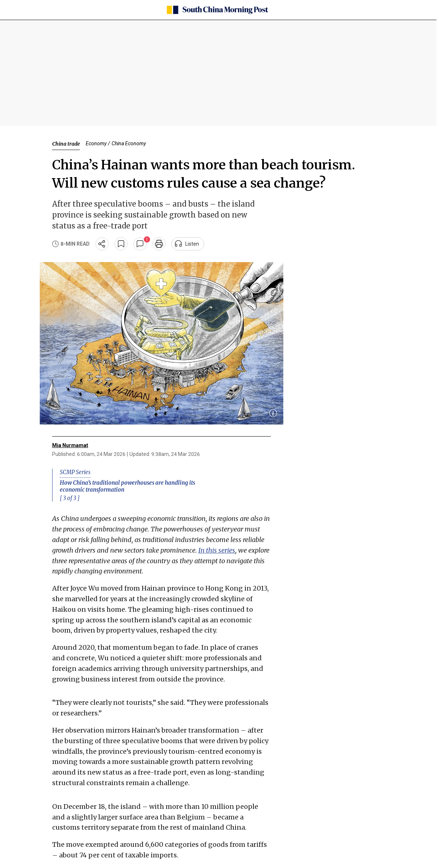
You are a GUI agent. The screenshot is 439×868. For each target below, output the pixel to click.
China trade (66, 144)
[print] (159, 244)
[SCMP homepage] (217, 10)
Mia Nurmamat (70, 445)
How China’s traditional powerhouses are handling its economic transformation (127, 486)
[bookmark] (121, 244)
